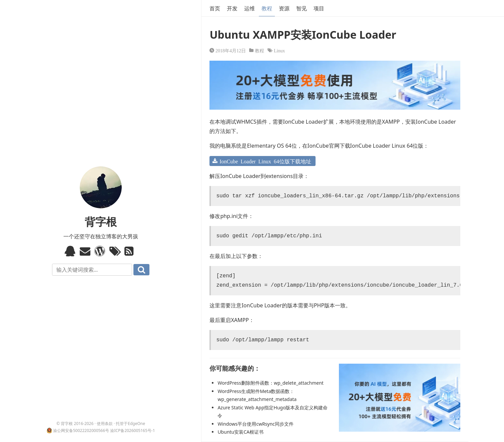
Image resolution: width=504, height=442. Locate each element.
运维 (249, 8)
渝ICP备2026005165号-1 (132, 430)
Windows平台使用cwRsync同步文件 (255, 424)
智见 (302, 8)
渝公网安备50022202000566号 (81, 430)
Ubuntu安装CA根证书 (240, 432)
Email (86, 251)
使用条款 (105, 423)
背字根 (101, 221)
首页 (215, 8)
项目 (319, 8)
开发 (232, 8)
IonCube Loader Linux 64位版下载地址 (265, 161)
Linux (279, 50)
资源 (284, 8)
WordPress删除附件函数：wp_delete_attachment (271, 383)
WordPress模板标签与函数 (101, 251)
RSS (131, 251)
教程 (267, 8)
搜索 (141, 270)
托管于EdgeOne (130, 423)
